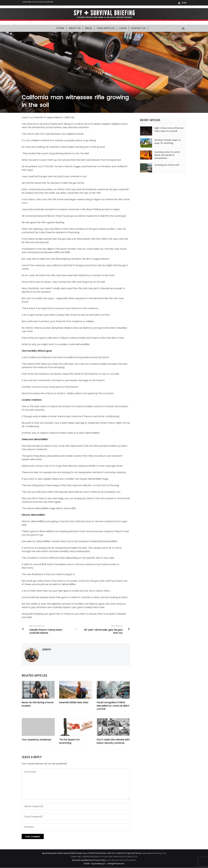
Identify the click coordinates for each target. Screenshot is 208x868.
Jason (46, 650)
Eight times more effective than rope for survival (169, 130)
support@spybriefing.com (154, 853)
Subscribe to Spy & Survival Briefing (40, 3)
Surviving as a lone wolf (167, 165)
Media (89, 29)
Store (60, 29)
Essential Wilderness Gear (74, 703)
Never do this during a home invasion (38, 704)
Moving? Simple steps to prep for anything (168, 142)
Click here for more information (121, 860)
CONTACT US (131, 857)
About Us (75, 29)
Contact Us (138, 29)
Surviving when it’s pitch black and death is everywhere (167, 155)
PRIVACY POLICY (102, 857)
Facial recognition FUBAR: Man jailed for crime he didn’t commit (113, 706)
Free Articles (106, 29)
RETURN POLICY (117, 857)
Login (184, 3)
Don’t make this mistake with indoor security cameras (113, 742)
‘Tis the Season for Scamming (70, 742)
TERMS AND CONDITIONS (82, 857)
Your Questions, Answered (36, 740)
